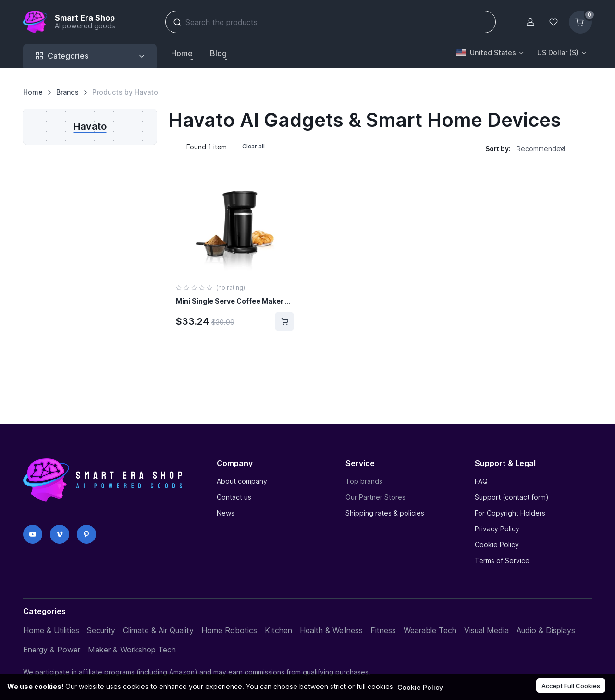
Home (33, 92)
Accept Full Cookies (571, 686)
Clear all (253, 146)
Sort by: (498, 149)
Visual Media (486, 630)
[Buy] (284, 321)
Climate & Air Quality (158, 630)
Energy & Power (52, 650)
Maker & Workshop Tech (132, 650)
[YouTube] (33, 534)
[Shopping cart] (580, 22)
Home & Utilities (51, 630)
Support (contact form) (512, 497)
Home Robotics (229, 630)
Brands (68, 92)
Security (101, 630)
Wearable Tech (430, 630)
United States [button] (486, 53)
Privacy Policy (497, 529)
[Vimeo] (60, 534)
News (226, 513)
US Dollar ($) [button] (558, 53)
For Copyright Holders (510, 513)
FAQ (481, 481)
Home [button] (182, 53)
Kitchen (278, 630)
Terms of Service (502, 560)
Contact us (234, 497)
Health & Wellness (331, 630)
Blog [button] (218, 53)
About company (242, 481)
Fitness (383, 630)
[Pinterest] (86, 534)
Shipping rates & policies (385, 513)
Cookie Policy (497, 545)
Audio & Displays (546, 630)
